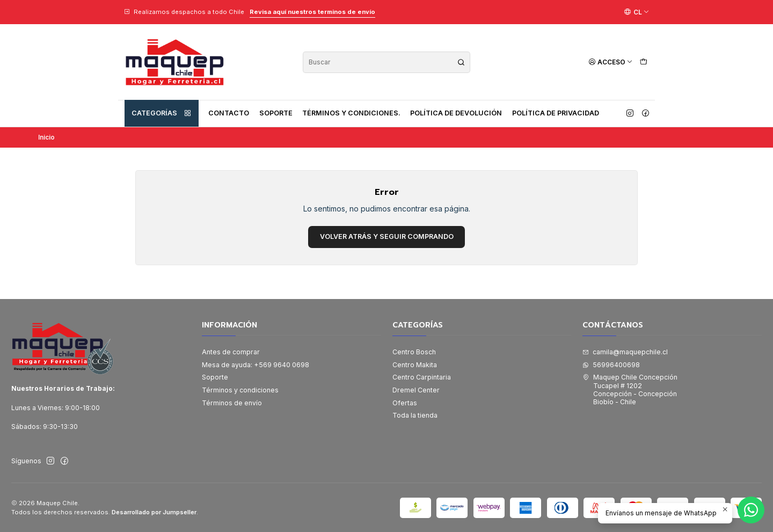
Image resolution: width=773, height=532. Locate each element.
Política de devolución (456, 113)
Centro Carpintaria (422, 377)
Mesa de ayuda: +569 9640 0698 (256, 365)
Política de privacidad (556, 113)
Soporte (276, 113)
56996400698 (611, 365)
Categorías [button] (162, 113)
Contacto (229, 113)
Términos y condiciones (240, 390)
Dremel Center (416, 390)
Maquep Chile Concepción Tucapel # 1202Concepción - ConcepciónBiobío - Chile (630, 389)
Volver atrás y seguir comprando (387, 236)
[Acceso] (611, 62)
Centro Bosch (414, 352)
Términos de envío (232, 403)
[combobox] (386, 62)
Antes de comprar (231, 352)
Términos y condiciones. (351, 113)
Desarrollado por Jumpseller (154, 512)
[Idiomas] (637, 12)
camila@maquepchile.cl (625, 352)
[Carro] (643, 62)
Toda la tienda (415, 415)
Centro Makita (415, 365)
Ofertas (405, 403)
